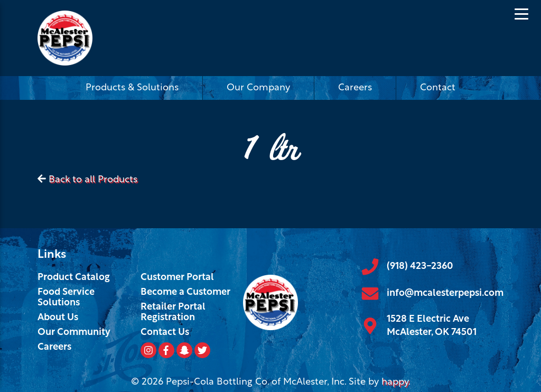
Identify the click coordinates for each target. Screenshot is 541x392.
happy (395, 382)
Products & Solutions (132, 88)
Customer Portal (177, 278)
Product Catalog (74, 278)
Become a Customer (185, 292)
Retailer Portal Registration (173, 312)
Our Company (258, 88)
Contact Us (165, 333)
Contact (438, 88)
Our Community (74, 333)
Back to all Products (93, 180)
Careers (355, 88)
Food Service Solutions (66, 298)
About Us (58, 318)
